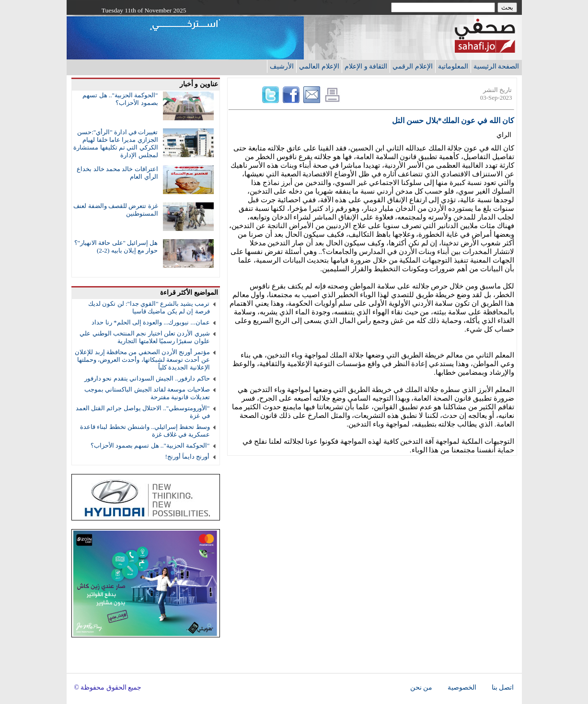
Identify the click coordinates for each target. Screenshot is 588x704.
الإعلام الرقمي (413, 66)
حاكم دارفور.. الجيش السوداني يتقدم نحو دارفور (147, 378)
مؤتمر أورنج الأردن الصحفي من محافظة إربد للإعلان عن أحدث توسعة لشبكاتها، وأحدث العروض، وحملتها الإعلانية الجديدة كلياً (142, 360)
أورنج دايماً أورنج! (188, 456)
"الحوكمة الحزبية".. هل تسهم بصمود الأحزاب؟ (120, 99)
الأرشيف (282, 66)
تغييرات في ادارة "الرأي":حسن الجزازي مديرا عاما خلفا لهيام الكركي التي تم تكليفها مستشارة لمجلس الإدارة (115, 144)
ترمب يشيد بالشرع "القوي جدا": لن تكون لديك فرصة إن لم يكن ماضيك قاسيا (149, 307)
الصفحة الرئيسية (496, 66)
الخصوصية (462, 687)
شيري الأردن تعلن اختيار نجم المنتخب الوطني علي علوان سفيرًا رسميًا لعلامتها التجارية (144, 337)
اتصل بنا (503, 687)
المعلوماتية (453, 66)
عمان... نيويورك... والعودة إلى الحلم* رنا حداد (150, 322)
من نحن (421, 687)
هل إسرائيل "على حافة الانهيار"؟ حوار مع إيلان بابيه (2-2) (116, 247)
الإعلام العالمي (319, 66)
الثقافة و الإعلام (366, 66)
